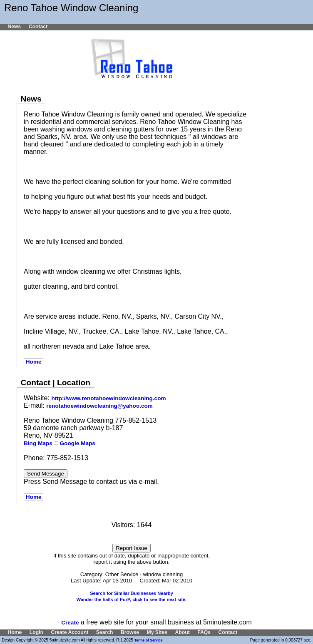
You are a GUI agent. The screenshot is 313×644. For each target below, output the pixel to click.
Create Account (70, 632)
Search (105, 632)
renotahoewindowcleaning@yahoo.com (99, 406)
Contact (38, 27)
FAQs (204, 632)
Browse (130, 632)
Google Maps (78, 443)
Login (36, 632)
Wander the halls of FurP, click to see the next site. (132, 599)
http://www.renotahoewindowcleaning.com (108, 398)
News (14, 27)
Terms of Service (149, 640)
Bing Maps (38, 443)
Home (34, 362)
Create (70, 623)
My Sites (157, 632)
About (182, 632)
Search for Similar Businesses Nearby (132, 593)
